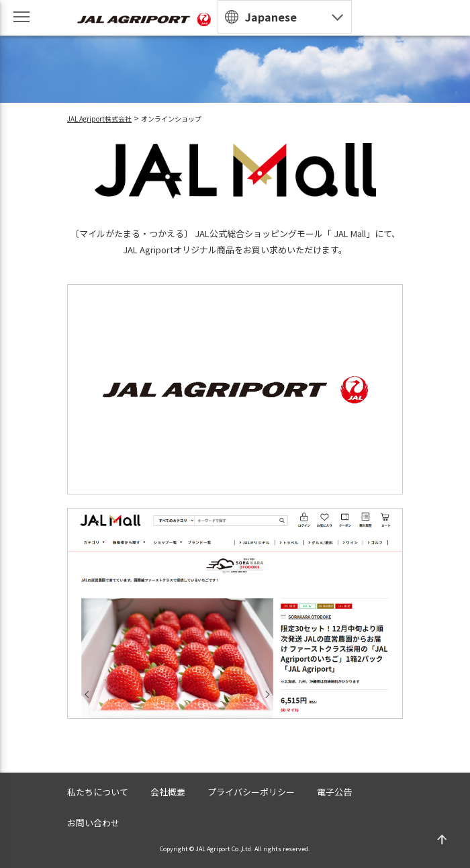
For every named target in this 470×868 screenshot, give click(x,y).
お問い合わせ (93, 823)
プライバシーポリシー (251, 792)
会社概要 (168, 792)
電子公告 (334, 792)
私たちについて (98, 792)
